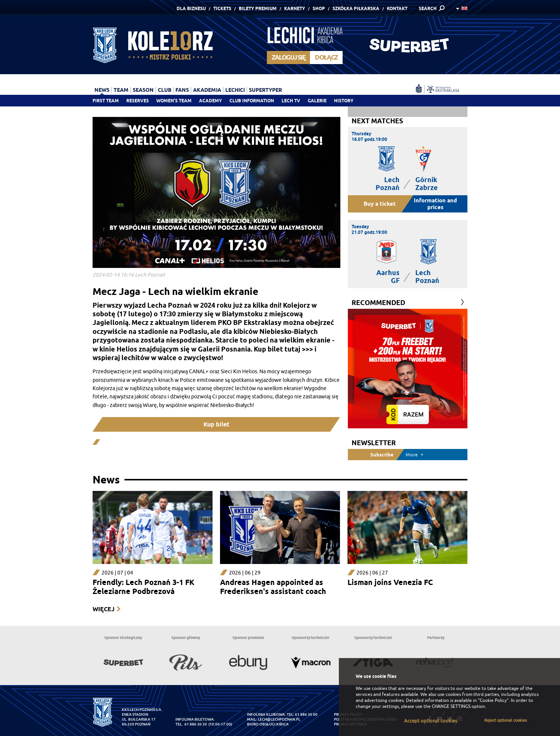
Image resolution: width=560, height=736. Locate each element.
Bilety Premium (258, 8)
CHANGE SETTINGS (451, 706)
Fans (182, 90)
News (102, 90)
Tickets (222, 8)
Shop (319, 8)
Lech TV (291, 101)
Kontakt (397, 8)
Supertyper (265, 90)
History (344, 101)
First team (106, 101)
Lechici (235, 90)
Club (165, 90)
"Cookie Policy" (493, 700)
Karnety (295, 8)
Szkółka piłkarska (356, 8)
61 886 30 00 (306, 714)
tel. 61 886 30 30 (191, 724)
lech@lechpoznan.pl (279, 719)
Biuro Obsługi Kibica (268, 724)
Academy (210, 101)
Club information (252, 101)
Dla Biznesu (191, 8)
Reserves (138, 101)
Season (143, 90)
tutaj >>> (299, 349)
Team (121, 90)
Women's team (174, 101)
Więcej (103, 609)
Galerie (317, 101)
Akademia (207, 90)
